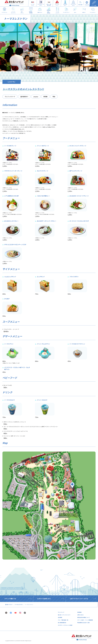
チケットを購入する (10, 599)
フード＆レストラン (19, 605)
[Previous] (80, 74)
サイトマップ (61, 612)
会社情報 (60, 617)
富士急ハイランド (9, 605)
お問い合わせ (80, 615)
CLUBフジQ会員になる (44, 599)
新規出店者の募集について (84, 617)
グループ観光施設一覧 (63, 620)
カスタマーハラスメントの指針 (65, 625)
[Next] (91, 74)
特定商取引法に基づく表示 (84, 623)
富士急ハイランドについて (64, 615)
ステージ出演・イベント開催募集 (85, 620)
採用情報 (79, 612)
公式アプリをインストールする (79, 599)
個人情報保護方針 (62, 623)
